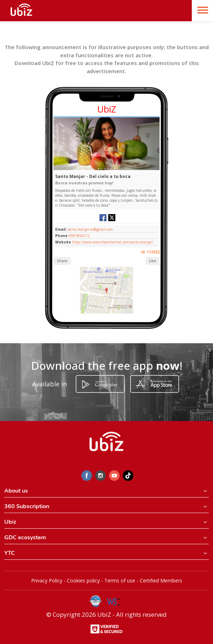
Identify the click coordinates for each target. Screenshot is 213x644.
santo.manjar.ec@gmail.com (90, 229)
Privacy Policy (47, 580)
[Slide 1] (99, 169)
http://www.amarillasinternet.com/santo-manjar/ (113, 242)
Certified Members (161, 580)
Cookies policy (83, 580)
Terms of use (120, 580)
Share (62, 261)
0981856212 (79, 236)
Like (152, 261)
